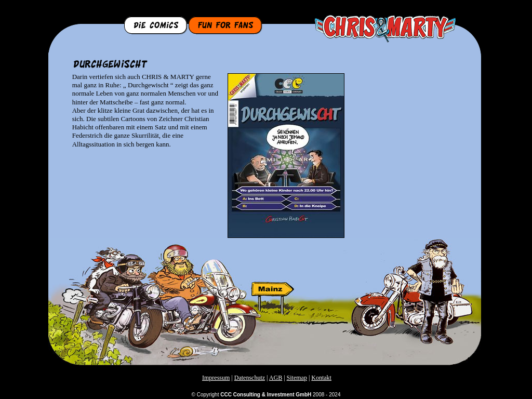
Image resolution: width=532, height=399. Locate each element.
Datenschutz (250, 378)
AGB (276, 378)
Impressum (216, 378)
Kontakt (321, 378)
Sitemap (297, 378)
